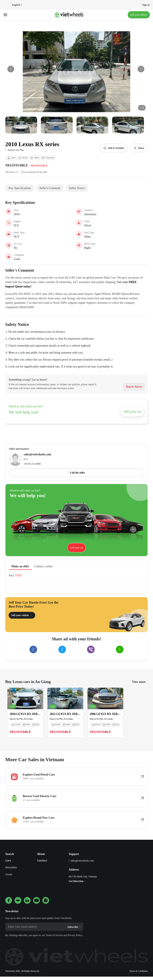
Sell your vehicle (139, 15)
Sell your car (132, 412)
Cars (8, 861)
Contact (42, 861)
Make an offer (20, 566)
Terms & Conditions (139, 971)
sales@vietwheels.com (82, 861)
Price (11, 576)
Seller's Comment (50, 188)
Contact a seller (44, 566)
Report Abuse (134, 387)
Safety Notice (77, 188)
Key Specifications (20, 188)
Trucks (9, 874)
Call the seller (78, 473)
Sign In (146, 5)
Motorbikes (11, 867)
